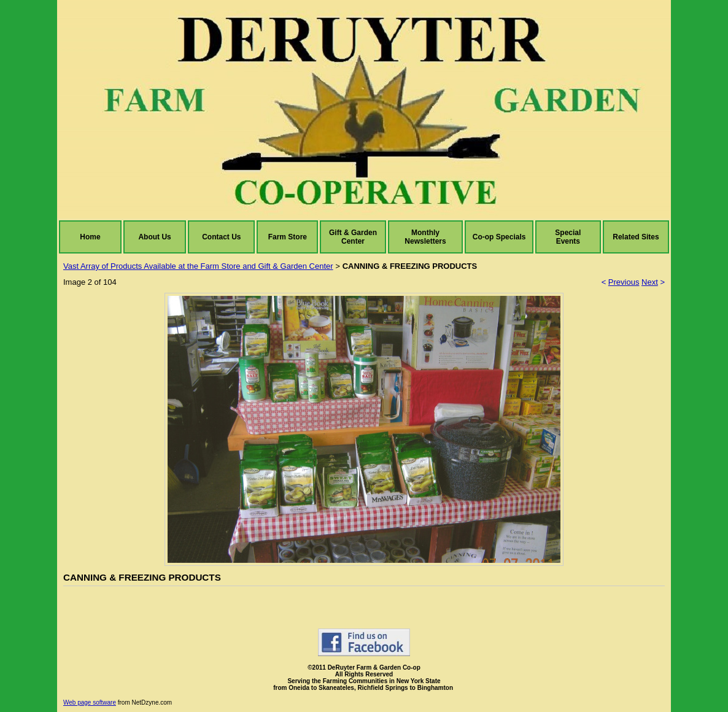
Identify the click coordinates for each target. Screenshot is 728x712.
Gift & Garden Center (353, 237)
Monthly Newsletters (425, 237)
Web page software (90, 702)
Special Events (568, 237)
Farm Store (288, 237)
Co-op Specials (499, 237)
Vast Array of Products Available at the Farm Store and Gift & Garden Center (198, 266)
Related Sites (636, 237)
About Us (154, 237)
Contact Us (221, 237)
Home (90, 237)
